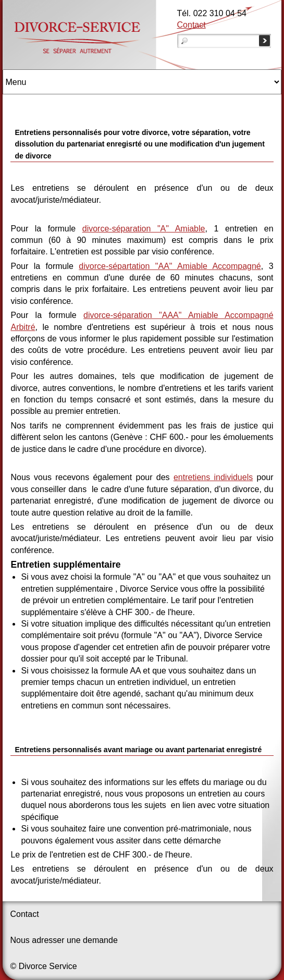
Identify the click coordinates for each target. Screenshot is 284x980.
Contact (192, 25)
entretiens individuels (213, 477)
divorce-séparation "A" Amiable (144, 229)
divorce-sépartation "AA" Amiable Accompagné (170, 266)
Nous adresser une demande (64, 940)
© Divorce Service (43, 966)
